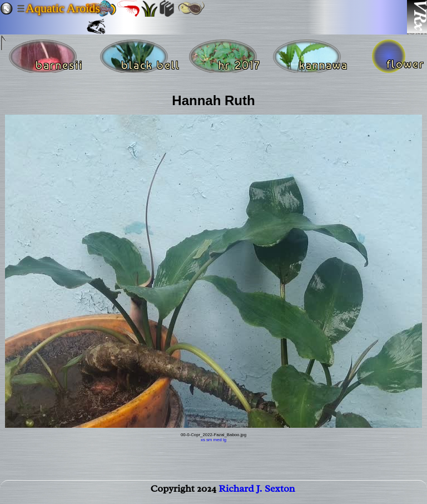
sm (209, 440)
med (218, 440)
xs (203, 440)
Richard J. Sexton (257, 491)
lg (225, 440)
